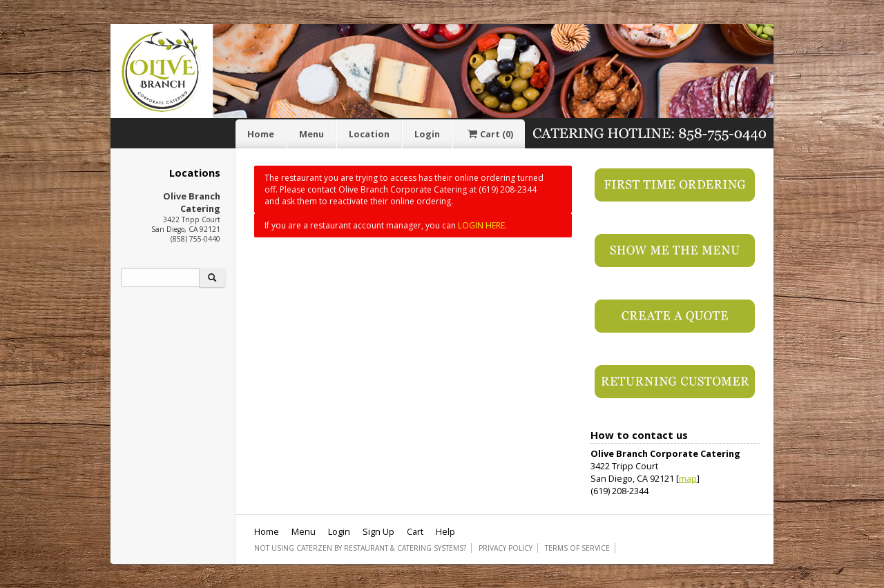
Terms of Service (577, 548)
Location (369, 134)
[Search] (160, 277)
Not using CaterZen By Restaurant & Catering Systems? (360, 548)
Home (261, 134)
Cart (489, 134)
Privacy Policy (506, 548)
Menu (311, 134)
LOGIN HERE (481, 225)
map (688, 478)
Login (427, 134)
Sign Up (378, 531)
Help (445, 531)
